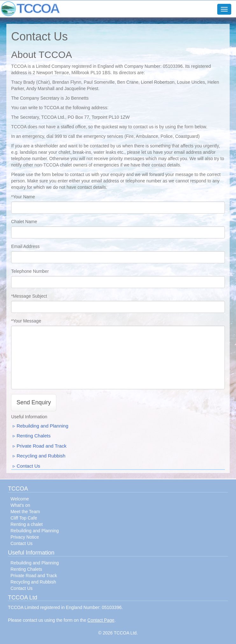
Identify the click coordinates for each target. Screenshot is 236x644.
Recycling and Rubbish (41, 456)
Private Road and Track (42, 446)
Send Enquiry (34, 402)
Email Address (25, 246)
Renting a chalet (27, 524)
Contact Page (101, 620)
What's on (20, 505)
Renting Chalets (34, 436)
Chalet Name (24, 222)
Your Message (27, 321)
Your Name (24, 197)
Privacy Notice (25, 537)
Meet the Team (25, 512)
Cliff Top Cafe (24, 518)
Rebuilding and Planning (42, 426)
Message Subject (30, 296)
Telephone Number (30, 271)
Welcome (20, 499)
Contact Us (28, 466)
